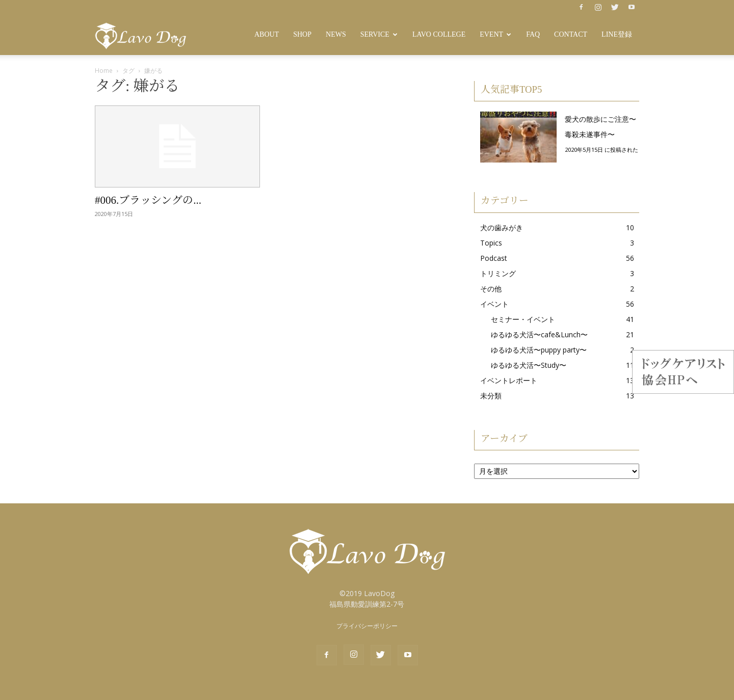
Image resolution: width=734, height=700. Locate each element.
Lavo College (439, 34)
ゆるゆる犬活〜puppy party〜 (539, 350)
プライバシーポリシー (367, 626)
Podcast (494, 258)
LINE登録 (617, 34)
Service (379, 34)
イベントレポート (509, 380)
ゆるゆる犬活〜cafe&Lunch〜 (539, 334)
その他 (491, 289)
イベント (494, 304)
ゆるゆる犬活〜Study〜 (529, 365)
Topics (491, 243)
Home (104, 71)
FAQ (533, 34)
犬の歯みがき (502, 227)
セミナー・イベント (523, 319)
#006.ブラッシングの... (148, 200)
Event (495, 34)
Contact (571, 34)
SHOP (302, 34)
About (267, 34)
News (336, 34)
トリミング (498, 273)
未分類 (491, 396)
